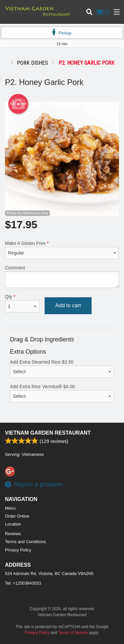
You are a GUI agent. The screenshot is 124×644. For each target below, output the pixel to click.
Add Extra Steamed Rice (62, 369)
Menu (10, 508)
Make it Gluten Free (62, 250)
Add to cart (68, 305)
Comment (62, 277)
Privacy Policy (18, 550)
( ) (103, 12)
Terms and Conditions (25, 542)
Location (13, 524)
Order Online (17, 516)
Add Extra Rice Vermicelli (62, 393)
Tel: (23, 583)
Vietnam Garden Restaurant (48, 433)
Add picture (18, 104)
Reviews (13, 534)
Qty (22, 303)
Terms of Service (73, 633)
